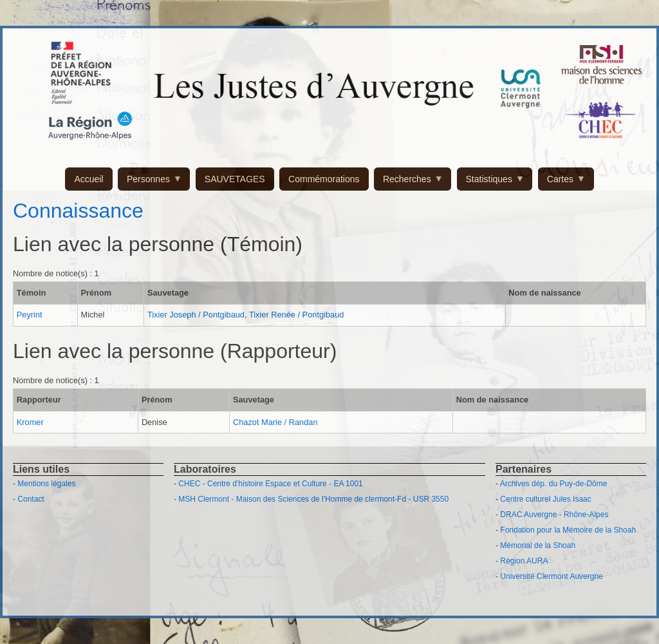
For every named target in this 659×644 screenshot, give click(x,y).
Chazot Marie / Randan (275, 422)
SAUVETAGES (235, 179)
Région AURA (524, 561)
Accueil (88, 179)
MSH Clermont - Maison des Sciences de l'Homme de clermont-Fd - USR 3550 (313, 499)
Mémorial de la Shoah (538, 545)
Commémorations (324, 179)
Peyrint (30, 315)
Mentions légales (46, 484)
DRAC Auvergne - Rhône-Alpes (554, 515)
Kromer (30, 422)
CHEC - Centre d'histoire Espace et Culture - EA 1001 (270, 484)
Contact (31, 499)
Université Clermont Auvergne (551, 576)
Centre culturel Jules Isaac (545, 499)
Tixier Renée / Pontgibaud (297, 315)
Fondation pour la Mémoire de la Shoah (568, 530)
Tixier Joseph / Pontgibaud (196, 315)
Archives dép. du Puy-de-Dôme (554, 484)
